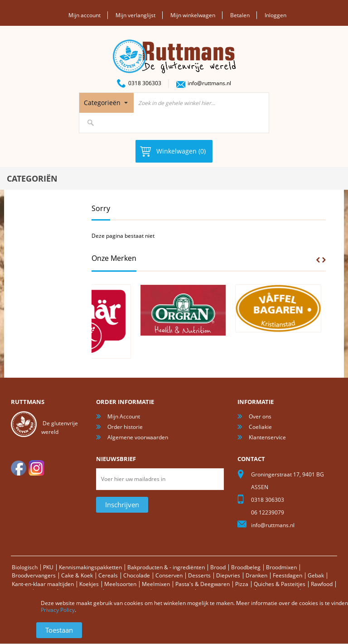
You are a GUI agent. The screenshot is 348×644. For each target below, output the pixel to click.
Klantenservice (267, 437)
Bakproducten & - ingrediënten (166, 567)
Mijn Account (124, 416)
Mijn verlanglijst (135, 15)
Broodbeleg (246, 567)
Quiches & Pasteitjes (280, 584)
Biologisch (25, 567)
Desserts (199, 575)
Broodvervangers (34, 575)
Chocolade (137, 575)
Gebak (316, 575)
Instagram (36, 468)
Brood (218, 567)
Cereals (108, 575)
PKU (48, 567)
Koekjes (89, 584)
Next (324, 260)
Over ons (260, 416)
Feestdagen (288, 575)
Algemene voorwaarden (138, 437)
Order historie (125, 427)
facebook (19, 468)
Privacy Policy (58, 610)
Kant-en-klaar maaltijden (43, 584)
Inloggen (275, 15)
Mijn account (85, 15)
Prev (318, 260)
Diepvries (228, 575)
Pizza (242, 584)
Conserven (169, 575)
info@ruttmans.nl (209, 83)
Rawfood (322, 584)
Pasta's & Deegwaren (203, 584)
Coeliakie (260, 427)
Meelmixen (156, 584)
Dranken (256, 575)
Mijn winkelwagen (193, 15)
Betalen (240, 15)
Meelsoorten (120, 584)
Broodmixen (281, 567)
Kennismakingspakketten (90, 567)
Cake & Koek (77, 575)
